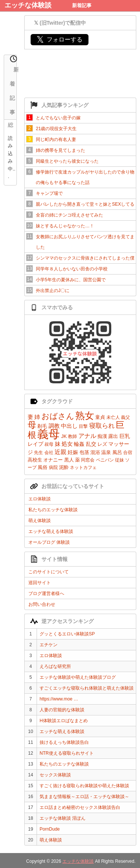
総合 (11, 126)
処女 (67, 444)
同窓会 (88, 460)
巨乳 (125, 436)
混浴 (95, 452)
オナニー (53, 460)
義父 (125, 417)
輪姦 (79, 444)
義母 (49, 434)
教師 (72, 436)
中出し (69, 426)
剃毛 (42, 426)
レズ (102, 444)
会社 (49, 453)
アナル (87, 436)
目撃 (83, 426)
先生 (38, 453)
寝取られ (102, 426)
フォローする (60, 39)
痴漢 (102, 436)
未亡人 (113, 417)
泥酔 (64, 467)
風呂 (117, 452)
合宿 (128, 453)
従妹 (119, 460)
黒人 (69, 460)
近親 (60, 452)
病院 (53, 467)
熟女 (85, 415)
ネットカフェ (83, 467)
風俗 (43, 467)
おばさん (58, 416)
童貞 (100, 417)
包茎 (84, 452)
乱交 (91, 444)
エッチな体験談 (28, 5)
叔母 (49, 444)
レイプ (35, 444)
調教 (54, 426)
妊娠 (73, 452)
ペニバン (105, 460)
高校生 (35, 460)
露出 (113, 436)
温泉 (106, 452)
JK (64, 436)
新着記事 (82, 5)
